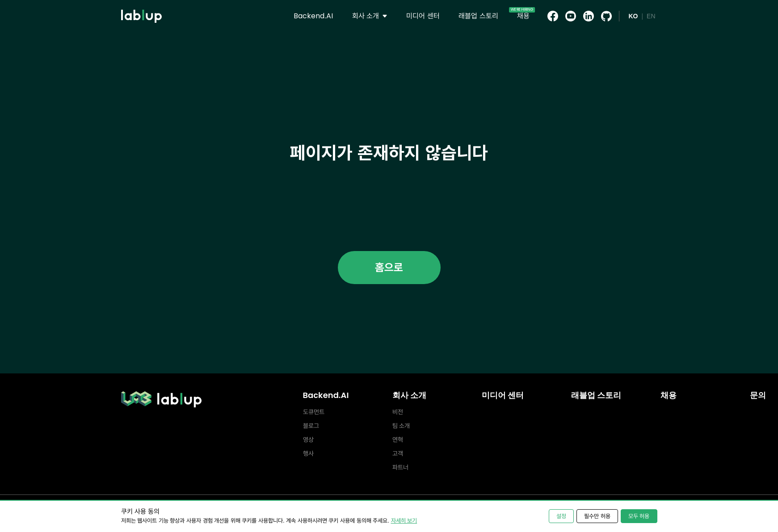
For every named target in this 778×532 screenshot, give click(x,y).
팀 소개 (401, 426)
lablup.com (141, 4)
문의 (758, 395)
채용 (669, 395)
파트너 (400, 467)
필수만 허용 (597, 516)
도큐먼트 (314, 412)
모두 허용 (639, 516)
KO (633, 16)
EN (651, 16)
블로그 (311, 426)
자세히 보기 (404, 521)
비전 (398, 412)
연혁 (398, 440)
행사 (308, 453)
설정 (561, 516)
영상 (308, 440)
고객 (398, 453)
